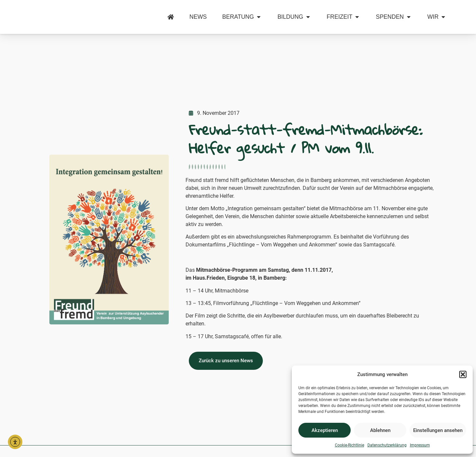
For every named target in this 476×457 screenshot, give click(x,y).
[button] (463, 371)
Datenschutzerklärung (387, 445)
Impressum (420, 445)
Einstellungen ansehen (438, 430)
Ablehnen (380, 430)
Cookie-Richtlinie (350, 445)
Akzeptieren (325, 430)
